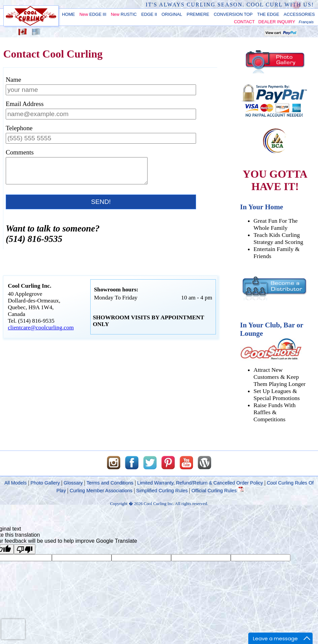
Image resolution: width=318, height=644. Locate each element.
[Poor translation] (25, 549)
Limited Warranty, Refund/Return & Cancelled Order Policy (200, 483)
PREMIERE (198, 14)
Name (13, 80)
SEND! (101, 207)
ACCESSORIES (299, 14)
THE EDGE (268, 14)
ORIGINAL (172, 14)
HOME (68, 14)
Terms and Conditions (110, 483)
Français (306, 22)
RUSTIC (124, 14)
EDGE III (93, 14)
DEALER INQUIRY (277, 22)
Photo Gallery (45, 483)
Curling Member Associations (101, 491)
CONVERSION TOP (233, 14)
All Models (15, 483)
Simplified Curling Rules (162, 491)
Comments (20, 152)
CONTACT (244, 22)
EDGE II (149, 14)
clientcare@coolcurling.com (41, 333)
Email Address (25, 104)
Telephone (19, 128)
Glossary (73, 483)
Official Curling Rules (218, 491)
